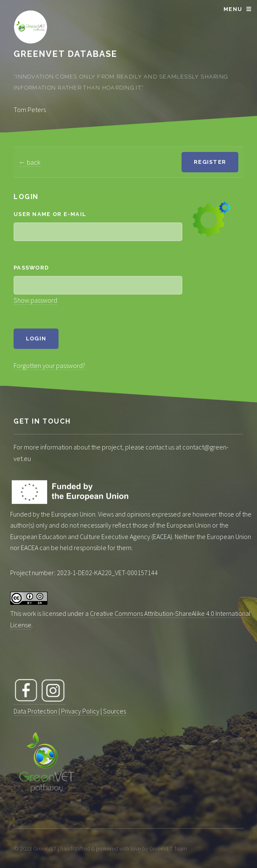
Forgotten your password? (49, 365)
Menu (233, 9)
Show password (35, 300)
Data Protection (35, 711)
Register (210, 162)
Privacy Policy (80, 711)
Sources (115, 711)
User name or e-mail (50, 214)
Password (31, 268)
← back (29, 162)
